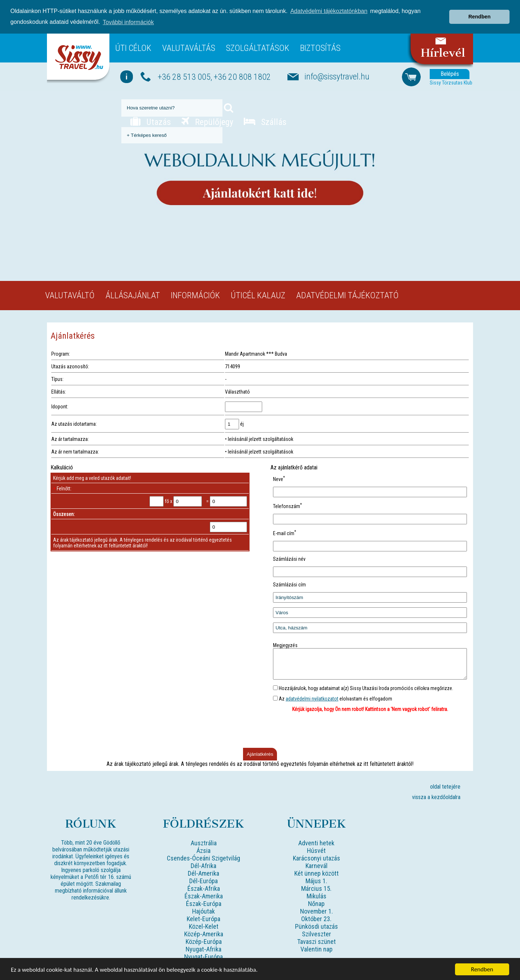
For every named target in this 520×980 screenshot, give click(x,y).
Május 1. (316, 880)
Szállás (265, 116)
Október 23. (316, 918)
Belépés (450, 68)
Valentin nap (317, 948)
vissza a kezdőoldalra (436, 796)
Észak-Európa (204, 903)
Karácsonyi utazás (317, 857)
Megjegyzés (285, 639)
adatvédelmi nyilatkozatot (312, 698)
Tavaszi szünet (317, 941)
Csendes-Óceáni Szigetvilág (203, 857)
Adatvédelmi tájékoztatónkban (329, 5)
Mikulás (317, 895)
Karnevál (317, 865)
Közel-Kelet (204, 926)
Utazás (151, 116)
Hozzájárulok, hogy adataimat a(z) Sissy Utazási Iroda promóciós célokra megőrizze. (363, 688)
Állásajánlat (133, 289)
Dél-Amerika (203, 873)
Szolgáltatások (258, 42)
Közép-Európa (204, 941)
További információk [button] (128, 16)
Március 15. (316, 888)
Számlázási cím (289, 578)
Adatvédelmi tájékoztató (347, 289)
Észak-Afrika (204, 888)
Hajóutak (203, 910)
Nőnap (316, 903)
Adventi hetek (316, 842)
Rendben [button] (480, 11)
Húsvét (316, 850)
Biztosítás (320, 42)
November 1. (317, 910)
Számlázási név (289, 553)
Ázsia (203, 850)
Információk (195, 289)
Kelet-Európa (203, 918)
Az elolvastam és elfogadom (333, 698)
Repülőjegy (207, 116)
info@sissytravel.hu (337, 71)
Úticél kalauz (258, 289)
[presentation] (370, 730)
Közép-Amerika (204, 933)
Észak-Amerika (204, 895)
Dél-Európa (203, 880)
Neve (279, 473)
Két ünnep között (317, 873)
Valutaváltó (70, 289)
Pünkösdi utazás (317, 926)
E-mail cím (285, 527)
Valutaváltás (189, 42)
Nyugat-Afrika (203, 948)
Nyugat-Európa (203, 956)
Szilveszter (317, 933)
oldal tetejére (445, 786)
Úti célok (133, 42)
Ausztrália (204, 842)
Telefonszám (287, 500)
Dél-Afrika (203, 865)
